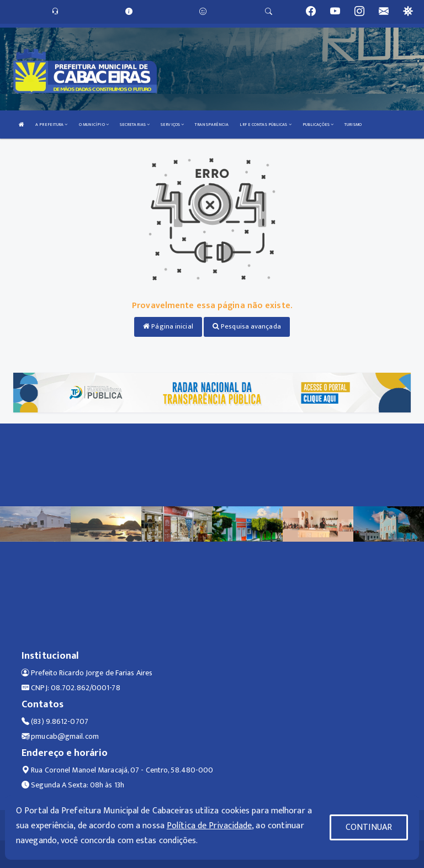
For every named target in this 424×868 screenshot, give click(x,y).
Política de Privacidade (209, 826)
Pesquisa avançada (247, 326)
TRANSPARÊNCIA (212, 125)
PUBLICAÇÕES (318, 125)
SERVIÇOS (172, 125)
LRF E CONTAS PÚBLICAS (265, 125)
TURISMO (353, 125)
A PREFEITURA (51, 125)
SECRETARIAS (135, 125)
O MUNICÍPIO (94, 125)
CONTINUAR (369, 827)
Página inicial (168, 326)
